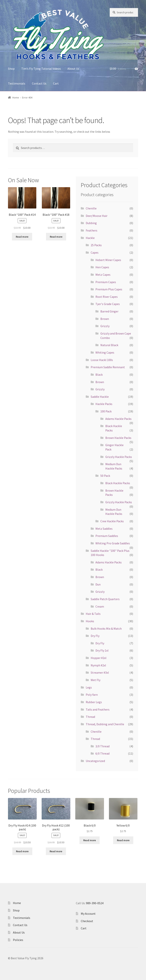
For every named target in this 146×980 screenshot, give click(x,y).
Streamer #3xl (100, 673)
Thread (90, 717)
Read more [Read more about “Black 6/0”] (90, 840)
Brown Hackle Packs (118, 438)
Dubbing (91, 223)
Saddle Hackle (100, 397)
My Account (88, 914)
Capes (95, 252)
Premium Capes (106, 282)
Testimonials (17, 83)
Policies (18, 940)
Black (99, 375)
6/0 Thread (102, 753)
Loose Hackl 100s (102, 360)
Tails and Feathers (98, 709)
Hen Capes (102, 267)
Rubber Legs (94, 702)
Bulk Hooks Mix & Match (106, 629)
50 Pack (105, 476)
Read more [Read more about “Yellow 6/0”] (123, 840)
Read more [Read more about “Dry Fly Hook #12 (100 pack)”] (56, 851)
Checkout (87, 921)
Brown (105, 319)
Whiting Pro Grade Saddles (113, 543)
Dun (98, 584)
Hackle (90, 238)
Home (16, 97)
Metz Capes (103, 275)
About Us (73, 69)
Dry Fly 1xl (102, 650)
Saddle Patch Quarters (105, 599)
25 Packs (96, 245)
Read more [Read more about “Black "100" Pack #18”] (56, 237)
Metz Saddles (104, 529)
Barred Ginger (109, 311)
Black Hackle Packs (118, 483)
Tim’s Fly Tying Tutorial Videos (41, 69)
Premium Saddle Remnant (108, 367)
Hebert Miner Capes (108, 260)
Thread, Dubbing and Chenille (105, 724)
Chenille (91, 208)
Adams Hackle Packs (118, 419)
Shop (11, 69)
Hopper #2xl (99, 658)
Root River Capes (107, 297)
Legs (89, 687)
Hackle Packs (104, 404)
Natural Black (109, 345)
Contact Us (39, 83)
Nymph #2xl (98, 665)
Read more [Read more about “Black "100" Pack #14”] (22, 237)
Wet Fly (96, 680)
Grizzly (105, 326)
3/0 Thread (102, 746)
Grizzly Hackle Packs (119, 457)
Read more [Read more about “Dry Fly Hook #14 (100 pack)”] (22, 851)
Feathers (92, 230)
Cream (100, 606)
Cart (56, 83)
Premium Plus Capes (109, 289)
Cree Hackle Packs (112, 521)
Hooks (90, 621)
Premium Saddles (107, 536)
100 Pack (106, 411)
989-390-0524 (95, 903)
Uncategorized (95, 761)
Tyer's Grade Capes (108, 304)
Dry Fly (95, 636)
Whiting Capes (105, 352)
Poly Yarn (92, 695)
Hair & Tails (93, 614)
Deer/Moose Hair (97, 216)
